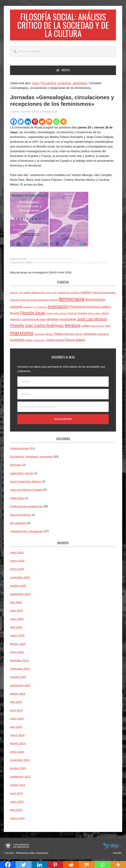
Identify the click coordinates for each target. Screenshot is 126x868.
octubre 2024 (18, 678)
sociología (86, 264)
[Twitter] (21, 123)
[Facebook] (14, 123)
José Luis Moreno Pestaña (26, 491)
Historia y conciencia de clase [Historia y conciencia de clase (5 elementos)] (28, 321)
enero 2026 (17, 570)
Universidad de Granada (17, 847)
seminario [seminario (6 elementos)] (90, 335)
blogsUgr (112, 847)
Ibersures (16, 466)
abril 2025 (16, 628)
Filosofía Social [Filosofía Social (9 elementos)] (33, 314)
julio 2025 (16, 603)
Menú (66, 71)
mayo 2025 (17, 620)
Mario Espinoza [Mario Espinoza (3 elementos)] (98, 327)
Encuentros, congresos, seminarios (50, 260)
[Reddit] (42, 123)
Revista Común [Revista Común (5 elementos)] (74, 335)
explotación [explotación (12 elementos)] (58, 308)
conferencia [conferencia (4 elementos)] (63, 294)
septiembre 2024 (20, 687)
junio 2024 (16, 711)
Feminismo (39, 264)
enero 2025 (17, 653)
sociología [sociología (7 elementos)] (17, 341)
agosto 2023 (18, 786)
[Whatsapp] (56, 123)
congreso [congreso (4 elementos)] (75, 294)
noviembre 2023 (20, 761)
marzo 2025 (17, 637)
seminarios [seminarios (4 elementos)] (103, 335)
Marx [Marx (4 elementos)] (108, 327)
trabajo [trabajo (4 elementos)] (29, 341)
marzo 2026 (17, 562)
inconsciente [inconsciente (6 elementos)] (68, 320)
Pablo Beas (17, 499)
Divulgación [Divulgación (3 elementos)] (27, 308)
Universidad (101, 264)
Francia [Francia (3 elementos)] (49, 315)
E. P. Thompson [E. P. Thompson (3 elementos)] (40, 308)
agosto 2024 (18, 695)
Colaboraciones (20, 450)
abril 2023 (16, 811)
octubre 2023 (18, 770)
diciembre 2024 (19, 662)
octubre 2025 (18, 587)
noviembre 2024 (20, 670)
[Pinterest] (35, 123)
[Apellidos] (63, 395)
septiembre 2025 (20, 595)
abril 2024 (16, 728)
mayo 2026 (17, 554)
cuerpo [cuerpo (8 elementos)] (86, 293)
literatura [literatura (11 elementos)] (72, 327)
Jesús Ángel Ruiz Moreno (26, 483)
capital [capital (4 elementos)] (26, 294)
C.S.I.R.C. (9, 854)
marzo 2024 (17, 736)
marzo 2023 (17, 819)
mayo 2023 (17, 803)
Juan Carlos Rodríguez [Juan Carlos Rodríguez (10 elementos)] (44, 327)
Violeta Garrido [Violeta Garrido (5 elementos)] (55, 341)
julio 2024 (16, 703)
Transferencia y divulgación (27, 532)
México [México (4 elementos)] (49, 335)
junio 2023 (16, 795)
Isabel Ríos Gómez (22, 474)
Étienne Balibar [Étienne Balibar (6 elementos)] (75, 341)
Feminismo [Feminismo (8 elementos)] (78, 308)
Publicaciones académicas (26, 508)
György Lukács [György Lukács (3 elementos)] (94, 315)
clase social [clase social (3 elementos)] (51, 294)
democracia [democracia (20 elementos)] (71, 300)
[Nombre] (63, 383)
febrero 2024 (18, 745)
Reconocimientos (21, 516)
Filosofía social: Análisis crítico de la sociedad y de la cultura (63, 26)
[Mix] (49, 123)
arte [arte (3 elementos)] (21, 294)
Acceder (117, 854)
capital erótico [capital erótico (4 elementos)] (38, 294)
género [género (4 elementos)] (105, 315)
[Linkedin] (28, 123)
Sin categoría (18, 524)
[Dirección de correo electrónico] (63, 408)
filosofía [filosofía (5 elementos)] (15, 315)
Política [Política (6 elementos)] (59, 335)
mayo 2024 (17, 720)
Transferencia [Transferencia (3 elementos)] (39, 341)
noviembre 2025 (20, 579)
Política (72, 264)
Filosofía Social (56, 264)
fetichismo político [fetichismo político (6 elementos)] (99, 308)
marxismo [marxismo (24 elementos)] (22, 334)
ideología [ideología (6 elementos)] (53, 320)
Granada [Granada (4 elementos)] (82, 315)
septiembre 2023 (20, 778)
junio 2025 (16, 612)
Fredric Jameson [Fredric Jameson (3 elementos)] (60, 315)
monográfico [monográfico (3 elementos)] (39, 335)
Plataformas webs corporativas (32, 854)
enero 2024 (17, 753)
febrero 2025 (18, 645)
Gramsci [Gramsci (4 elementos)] (73, 315)
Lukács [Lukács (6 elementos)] (86, 327)
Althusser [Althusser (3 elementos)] (14, 294)
